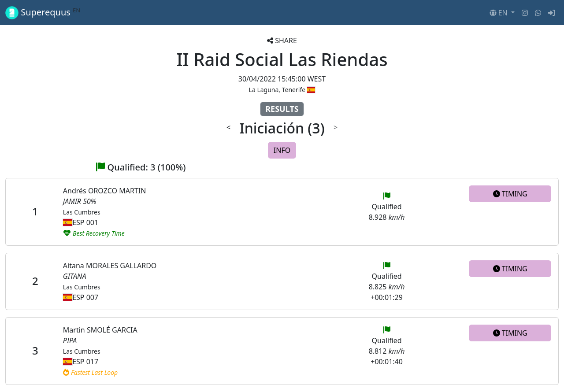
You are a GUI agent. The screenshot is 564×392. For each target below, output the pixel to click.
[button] (502, 13)
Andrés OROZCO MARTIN (104, 191)
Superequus (43, 13)
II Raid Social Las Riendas (282, 59)
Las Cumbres (82, 212)
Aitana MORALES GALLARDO (110, 266)
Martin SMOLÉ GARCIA (100, 330)
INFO (282, 150)
